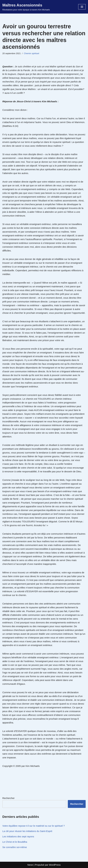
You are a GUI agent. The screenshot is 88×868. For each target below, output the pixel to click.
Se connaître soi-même (15, 847)
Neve (30, 865)
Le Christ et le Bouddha (15, 842)
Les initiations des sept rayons (18, 836)
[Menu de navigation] (82, 7)
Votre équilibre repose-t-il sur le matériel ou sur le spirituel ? (34, 826)
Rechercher (9, 798)
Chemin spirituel (31, 53)
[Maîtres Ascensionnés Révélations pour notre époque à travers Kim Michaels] (26, 7)
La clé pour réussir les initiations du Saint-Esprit (27, 831)
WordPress (55, 865)
